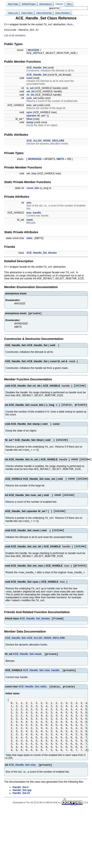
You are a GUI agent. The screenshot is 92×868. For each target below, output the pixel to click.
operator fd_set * (36, 117)
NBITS (60, 160)
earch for (54, 8)
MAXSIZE (33, 51)
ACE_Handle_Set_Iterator (42, 254)
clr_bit (30, 96)
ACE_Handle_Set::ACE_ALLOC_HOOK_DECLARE (35, 650)
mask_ (30, 221)
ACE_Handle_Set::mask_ (28, 666)
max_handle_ (34, 214)
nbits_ (30, 239)
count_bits (33, 189)
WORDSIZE (35, 160)
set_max (31, 175)
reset (29, 79)
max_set (31, 106)
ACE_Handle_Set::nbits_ (33, 700)
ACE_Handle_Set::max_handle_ (42, 683)
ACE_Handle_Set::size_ (23, 789)
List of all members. (15, 37)
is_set (30, 89)
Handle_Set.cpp (22, 814)
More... (71, 25)
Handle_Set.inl (21, 817)
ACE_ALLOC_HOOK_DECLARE (45, 142)
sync (29, 113)
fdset (29, 120)
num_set (32, 99)
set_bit (30, 92)
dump (30, 123)
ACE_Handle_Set (37, 69)
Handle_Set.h (21, 811)
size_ (29, 204)
